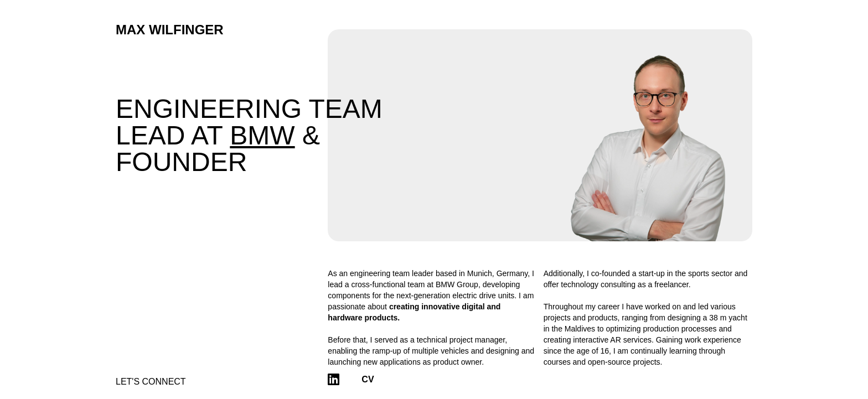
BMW (262, 135)
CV (368, 379)
